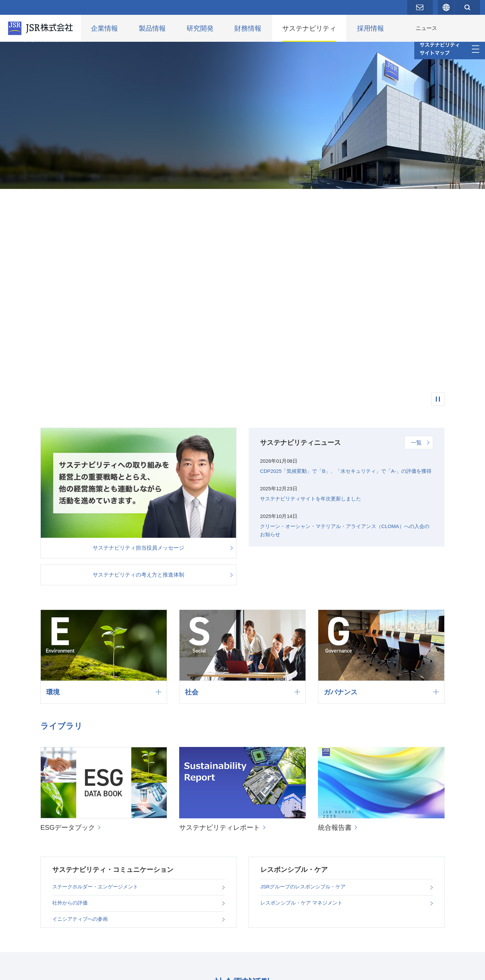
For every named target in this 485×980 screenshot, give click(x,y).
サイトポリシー (136, 970)
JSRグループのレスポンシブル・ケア (306, 664)
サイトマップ (179, 970)
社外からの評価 (71, 682)
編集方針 (185, 941)
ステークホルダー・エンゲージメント (98, 664)
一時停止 (438, 185)
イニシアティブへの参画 (82, 700)
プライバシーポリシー (84, 970)
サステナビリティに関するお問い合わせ (261, 941)
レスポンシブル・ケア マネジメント (304, 682)
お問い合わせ (34, 970)
